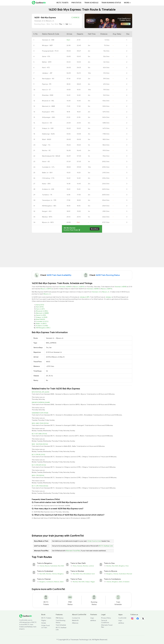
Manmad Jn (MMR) (42, 313)
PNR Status (76, 3)
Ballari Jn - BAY (47, 173)
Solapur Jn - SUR (48, 128)
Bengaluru (122, 566)
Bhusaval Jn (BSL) (42, 311)
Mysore (47, 566)
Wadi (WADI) (40, 319)
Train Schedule (91, 3)
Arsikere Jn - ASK (48, 189)
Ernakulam (126, 582)
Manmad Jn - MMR (48, 106)
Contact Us (76, 618)
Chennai (42, 566)
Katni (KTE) (40, 307)
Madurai (57, 582)
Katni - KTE (46, 67)
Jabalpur (109, 297)
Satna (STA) (40, 305)
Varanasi (80, 566)
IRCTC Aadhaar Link (106, 546)
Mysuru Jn (106, 292)
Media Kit (75, 620)
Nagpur (93, 582)
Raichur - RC (46, 150)
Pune (127, 566)
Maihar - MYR (47, 62)
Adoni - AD (46, 161)
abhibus (93, 620)
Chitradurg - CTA (48, 178)
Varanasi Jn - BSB (48, 40)
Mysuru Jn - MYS (48, 222)
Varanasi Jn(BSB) (65, 287)
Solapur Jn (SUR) (42, 317)
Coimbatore (50, 582)
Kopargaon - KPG (48, 112)
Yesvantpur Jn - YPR (49, 200)
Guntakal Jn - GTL (48, 167)
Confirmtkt (122, 618)
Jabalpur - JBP (47, 73)
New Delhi (61, 566)
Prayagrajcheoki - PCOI (50, 51)
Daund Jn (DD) (41, 315)
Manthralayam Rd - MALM (51, 156)
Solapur (88, 582)
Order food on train (94, 541)
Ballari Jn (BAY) (41, 324)
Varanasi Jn (96, 292)
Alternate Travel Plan (73, 551)
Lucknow (91, 566)
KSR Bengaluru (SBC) (43, 328)
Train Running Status (111, 3)
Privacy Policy (106, 618)
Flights (44, 620)
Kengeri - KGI (47, 211)
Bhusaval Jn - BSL (48, 101)
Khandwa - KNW (48, 95)
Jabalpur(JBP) (85, 297)
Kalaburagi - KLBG (48, 134)
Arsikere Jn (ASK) (42, 326)
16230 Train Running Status (108, 275)
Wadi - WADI (47, 139)
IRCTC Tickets (62, 3)
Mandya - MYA (47, 217)
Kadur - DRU (46, 184)
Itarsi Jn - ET (46, 90)
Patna (75, 566)
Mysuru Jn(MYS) (79, 287)
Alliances (75, 623)
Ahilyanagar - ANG (49, 117)
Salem (62, 582)
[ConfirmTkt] (26, 616)
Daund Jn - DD (47, 123)
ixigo (92, 618)
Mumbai (86, 566)
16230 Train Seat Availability (59, 275)
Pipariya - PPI (47, 84)
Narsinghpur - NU (48, 79)
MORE (127, 3)
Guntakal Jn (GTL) (42, 321)
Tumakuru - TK (47, 195)
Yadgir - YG (46, 145)
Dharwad (129, 574)
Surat (93, 574)
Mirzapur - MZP (47, 45)
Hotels (44, 623)
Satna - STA (46, 56)
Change (75, 18)
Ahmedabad (87, 574)
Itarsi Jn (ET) (40, 309)
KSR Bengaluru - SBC (49, 206)
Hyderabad (54, 566)
